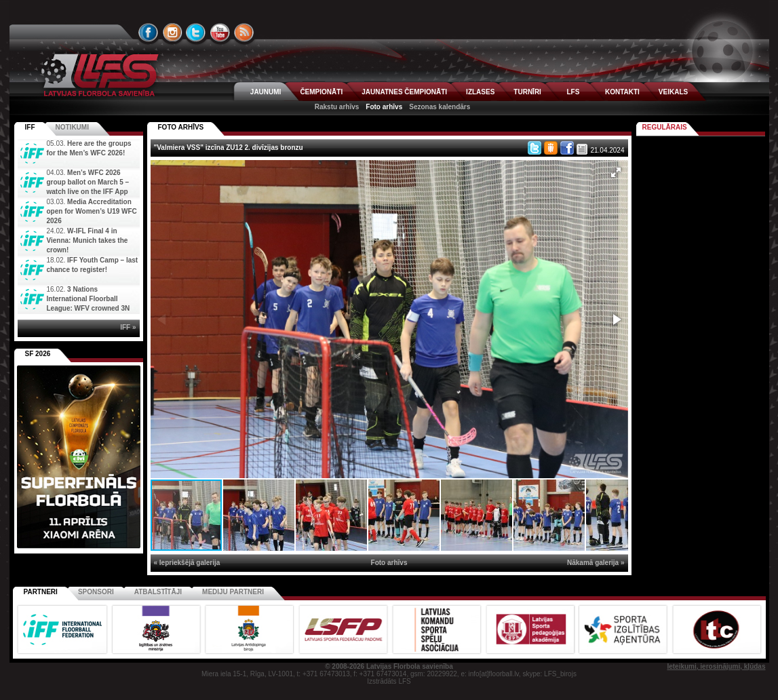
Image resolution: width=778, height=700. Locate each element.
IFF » (128, 327)
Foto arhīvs (384, 107)
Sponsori (96, 592)
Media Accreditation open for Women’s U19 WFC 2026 (92, 211)
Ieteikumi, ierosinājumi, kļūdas (716, 666)
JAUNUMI (266, 92)
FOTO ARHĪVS (181, 127)
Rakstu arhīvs (337, 107)
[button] (616, 172)
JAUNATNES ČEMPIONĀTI (404, 92)
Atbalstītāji (158, 592)
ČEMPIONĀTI (321, 92)
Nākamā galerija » (596, 563)
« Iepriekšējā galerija (187, 563)
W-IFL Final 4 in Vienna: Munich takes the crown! (87, 240)
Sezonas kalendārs (440, 107)
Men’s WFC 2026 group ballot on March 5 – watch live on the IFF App (88, 182)
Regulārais (665, 127)
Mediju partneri (233, 592)
